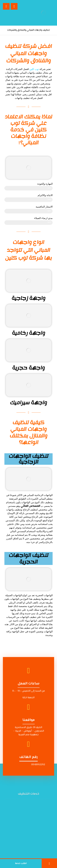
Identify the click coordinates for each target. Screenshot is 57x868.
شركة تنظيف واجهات (25, 98)
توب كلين (34, 69)
